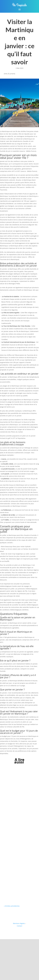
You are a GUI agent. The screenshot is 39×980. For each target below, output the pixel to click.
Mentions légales (19, 923)
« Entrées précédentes (12, 906)
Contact (19, 926)
